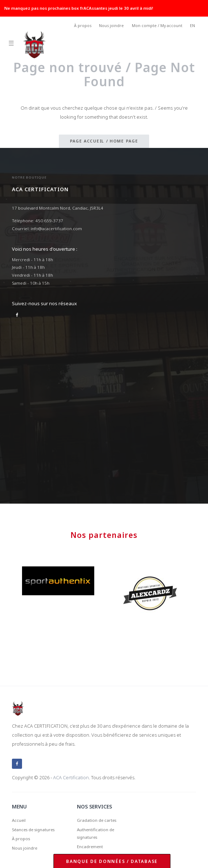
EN (192, 26)
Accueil (19, 820)
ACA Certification (71, 777)
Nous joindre (111, 26)
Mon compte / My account (157, 26)
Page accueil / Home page (104, 141)
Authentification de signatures (96, 834)
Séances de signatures (33, 830)
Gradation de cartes (97, 820)
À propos (83, 26)
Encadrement (90, 847)
